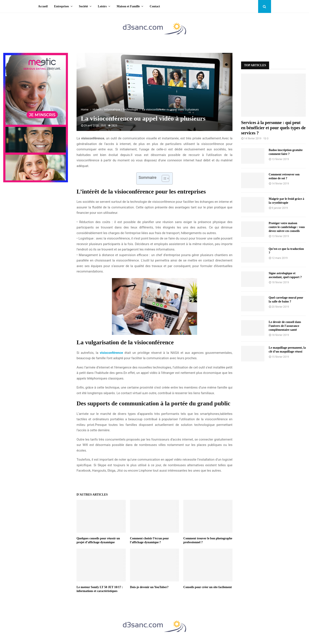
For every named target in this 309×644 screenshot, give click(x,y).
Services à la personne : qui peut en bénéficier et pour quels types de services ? (273, 128)
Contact (155, 6)
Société (83, 6)
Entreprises (62, 6)
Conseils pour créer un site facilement (208, 587)
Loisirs (102, 6)
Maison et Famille (128, 6)
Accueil (43, 6)
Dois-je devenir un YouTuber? (149, 587)
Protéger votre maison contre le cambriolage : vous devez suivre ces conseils (287, 227)
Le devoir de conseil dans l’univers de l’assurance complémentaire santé (285, 326)
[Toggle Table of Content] (163, 178)
